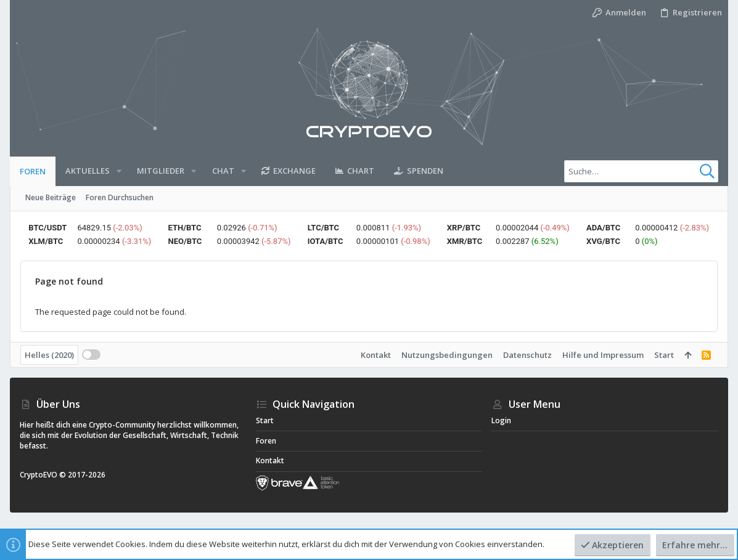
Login (501, 420)
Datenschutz (527, 355)
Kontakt (376, 355)
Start (664, 355)
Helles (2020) (49, 355)
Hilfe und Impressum (603, 355)
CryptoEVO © (43, 475)
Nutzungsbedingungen (447, 355)
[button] (119, 171)
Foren (266, 441)
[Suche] (641, 171)
